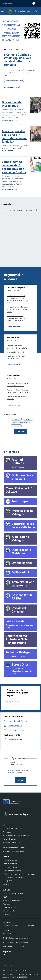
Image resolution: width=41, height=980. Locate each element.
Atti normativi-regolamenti (13, 893)
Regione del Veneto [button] (9, 3)
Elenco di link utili (9, 907)
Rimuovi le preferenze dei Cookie (14, 970)
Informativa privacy (10, 867)
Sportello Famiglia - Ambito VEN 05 (16, 835)
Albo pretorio (8, 832)
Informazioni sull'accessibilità (14, 878)
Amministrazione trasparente (14, 851)
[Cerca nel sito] (36, 11)
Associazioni (7, 904)
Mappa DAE (7, 914)
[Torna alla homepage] (20, 814)
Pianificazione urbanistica (12, 842)
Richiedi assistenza (10, 860)
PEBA (5, 897)
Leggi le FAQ (8, 881)
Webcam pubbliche (10, 911)
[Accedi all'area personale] (35, 3)
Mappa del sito (8, 965)
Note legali (7, 885)
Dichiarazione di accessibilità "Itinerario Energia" (20, 874)
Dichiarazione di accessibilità (13, 871)
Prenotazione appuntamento (14, 828)
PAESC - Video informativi (12, 900)
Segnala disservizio (10, 864)
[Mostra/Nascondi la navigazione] (2, 11)
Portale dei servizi (9, 839)
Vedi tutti (21, 432)
